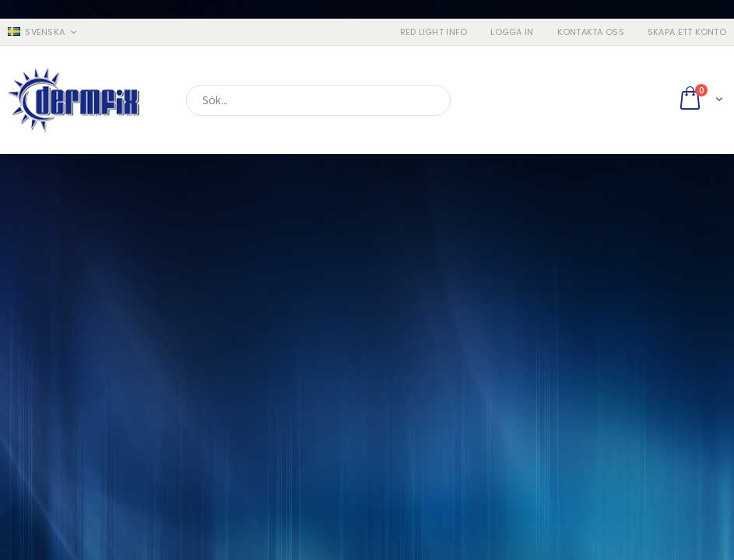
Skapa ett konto (687, 32)
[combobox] (318, 100)
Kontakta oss (591, 32)
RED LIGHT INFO (434, 32)
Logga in (512, 32)
